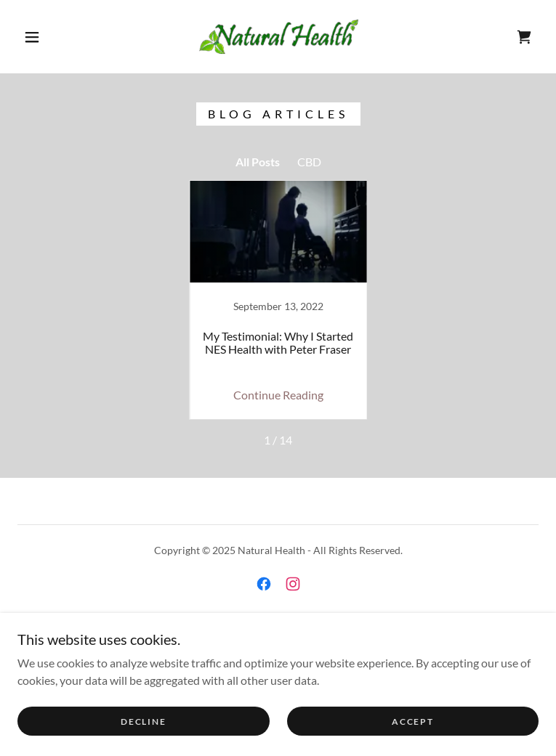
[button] (44, 37)
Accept (412, 722)
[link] (278, 37)
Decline (143, 722)
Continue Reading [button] (278, 395)
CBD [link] (309, 162)
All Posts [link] (258, 162)
